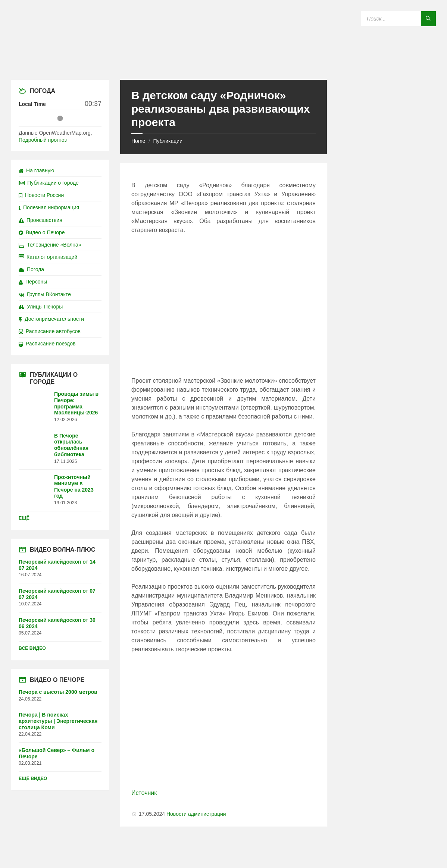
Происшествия (40, 220)
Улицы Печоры (41, 307)
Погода (31, 269)
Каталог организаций (48, 257)
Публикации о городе (49, 183)
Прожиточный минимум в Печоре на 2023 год (74, 486)
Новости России (41, 195)
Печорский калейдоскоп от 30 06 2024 (57, 623)
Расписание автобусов (50, 331)
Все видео (32, 648)
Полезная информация (49, 207)
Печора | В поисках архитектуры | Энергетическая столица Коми (58, 721)
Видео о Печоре (42, 232)
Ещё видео (33, 778)
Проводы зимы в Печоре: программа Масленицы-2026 (76, 403)
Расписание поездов (47, 344)
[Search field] (398, 19)
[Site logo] (223, 65)
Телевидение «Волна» (50, 245)
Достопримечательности (51, 319)
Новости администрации (196, 814)
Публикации (168, 141)
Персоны (33, 282)
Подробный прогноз (43, 140)
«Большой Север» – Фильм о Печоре (57, 753)
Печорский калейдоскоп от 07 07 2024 (57, 594)
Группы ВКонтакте (45, 294)
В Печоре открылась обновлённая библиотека (71, 445)
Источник (144, 793)
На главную (36, 170)
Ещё (24, 518)
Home (138, 141)
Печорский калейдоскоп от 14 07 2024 (57, 565)
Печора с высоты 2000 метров (58, 692)
